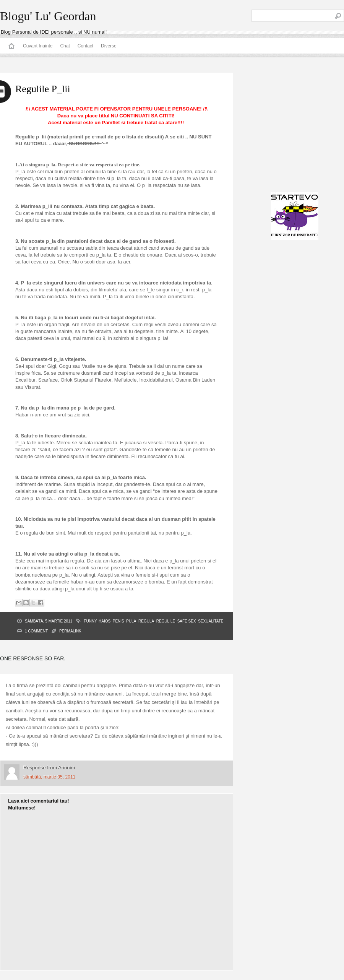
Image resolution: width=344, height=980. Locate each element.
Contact (85, 46)
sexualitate (211, 621)
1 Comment (36, 631)
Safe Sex (187, 621)
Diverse (109, 46)
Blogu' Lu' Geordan (48, 16)
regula (146, 621)
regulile (166, 621)
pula (131, 621)
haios (105, 621)
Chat (65, 46)
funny (90, 621)
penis (118, 621)
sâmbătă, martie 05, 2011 (49, 777)
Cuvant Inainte (38, 46)
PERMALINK (70, 631)
